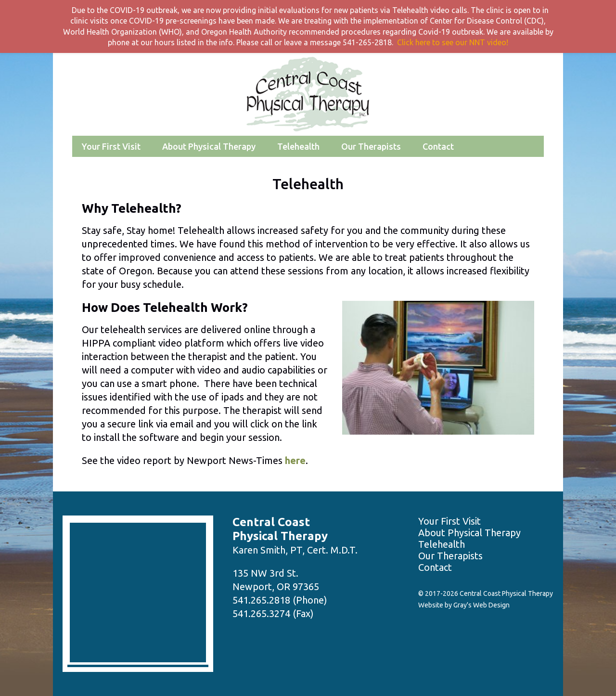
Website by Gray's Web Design (464, 605)
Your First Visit (111, 146)
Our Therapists (371, 146)
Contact (438, 146)
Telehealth (298, 146)
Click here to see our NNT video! (453, 42)
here (295, 460)
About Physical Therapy (209, 146)
